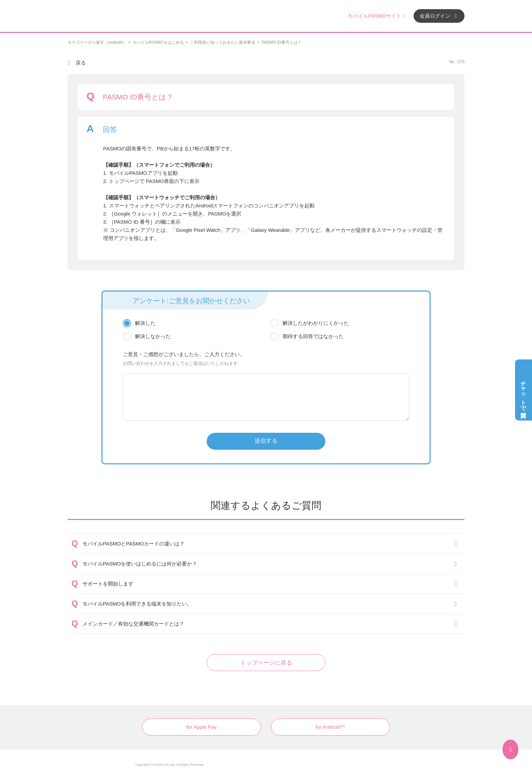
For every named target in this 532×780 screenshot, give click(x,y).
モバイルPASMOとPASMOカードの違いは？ (134, 544)
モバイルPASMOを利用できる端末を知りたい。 (137, 604)
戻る (81, 63)
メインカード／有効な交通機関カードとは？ (133, 624)
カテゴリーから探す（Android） (97, 42)
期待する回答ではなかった (313, 336)
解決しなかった (153, 336)
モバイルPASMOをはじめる (158, 42)
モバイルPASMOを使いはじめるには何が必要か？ (140, 564)
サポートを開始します (108, 584)
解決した (145, 323)
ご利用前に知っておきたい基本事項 (223, 42)
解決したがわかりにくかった (316, 323)
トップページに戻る (266, 663)
